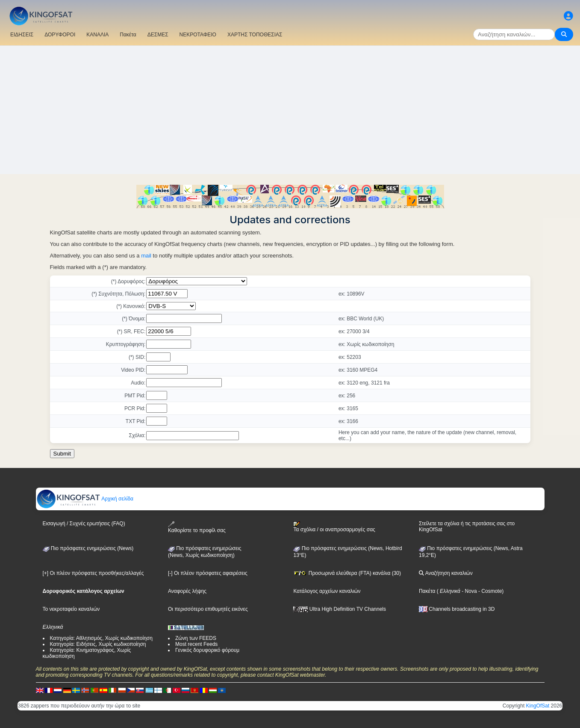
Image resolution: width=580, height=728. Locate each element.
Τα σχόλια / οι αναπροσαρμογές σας (334, 527)
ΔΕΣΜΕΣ (158, 35)
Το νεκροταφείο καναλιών (71, 609)
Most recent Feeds (196, 644)
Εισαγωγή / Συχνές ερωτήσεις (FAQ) (84, 524)
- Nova (469, 591)
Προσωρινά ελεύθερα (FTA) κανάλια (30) (347, 573)
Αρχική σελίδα (85, 499)
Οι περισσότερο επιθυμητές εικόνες (208, 609)
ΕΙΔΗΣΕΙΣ (22, 35)
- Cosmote (490, 591)
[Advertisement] (290, 110)
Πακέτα (128, 35)
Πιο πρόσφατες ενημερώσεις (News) (88, 548)
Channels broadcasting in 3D (457, 609)
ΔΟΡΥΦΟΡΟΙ (60, 35)
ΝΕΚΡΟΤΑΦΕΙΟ (198, 35)
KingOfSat (538, 706)
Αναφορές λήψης (187, 591)
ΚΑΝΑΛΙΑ (97, 35)
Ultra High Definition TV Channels (340, 609)
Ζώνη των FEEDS (196, 638)
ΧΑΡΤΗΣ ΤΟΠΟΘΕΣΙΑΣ (255, 35)
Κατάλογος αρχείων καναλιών (327, 591)
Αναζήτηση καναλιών (446, 573)
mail (146, 256)
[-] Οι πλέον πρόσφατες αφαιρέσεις (208, 573)
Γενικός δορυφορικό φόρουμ (207, 650)
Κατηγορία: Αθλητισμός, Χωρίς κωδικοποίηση (101, 638)
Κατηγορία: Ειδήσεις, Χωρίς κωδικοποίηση (98, 644)
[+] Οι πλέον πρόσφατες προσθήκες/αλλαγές (93, 573)
